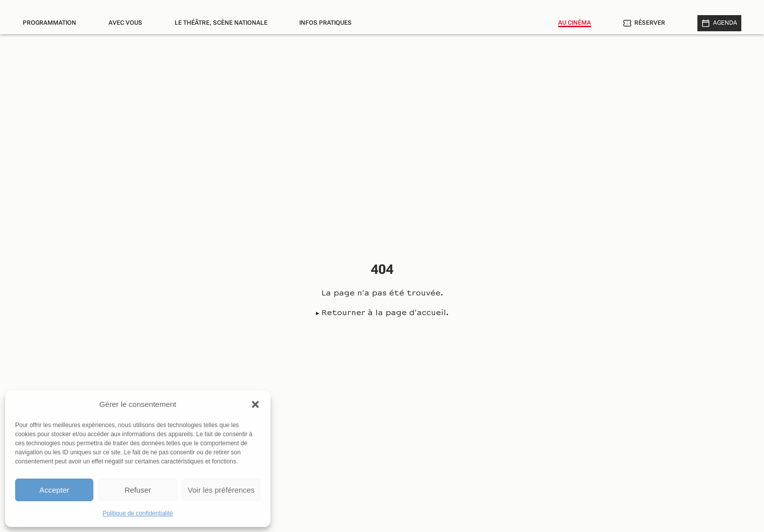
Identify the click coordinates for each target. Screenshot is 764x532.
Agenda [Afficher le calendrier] (725, 23)
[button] (255, 404)
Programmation (49, 23)
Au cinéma (575, 23)
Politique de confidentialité (138, 513)
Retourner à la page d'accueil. (385, 313)
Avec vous (125, 23)
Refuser (138, 490)
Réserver (650, 23)
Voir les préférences (221, 490)
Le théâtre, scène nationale (221, 23)
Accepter (54, 490)
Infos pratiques (325, 23)
